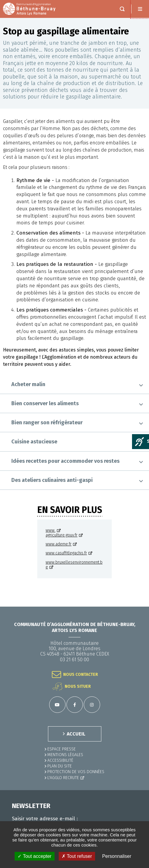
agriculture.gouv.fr (62, 535)
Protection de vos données (76, 772)
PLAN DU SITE (60, 766)
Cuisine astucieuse (34, 442)
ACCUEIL (76, 734)
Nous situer (78, 686)
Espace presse (62, 749)
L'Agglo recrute (63, 778)
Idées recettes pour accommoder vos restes (65, 461)
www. (51, 531)
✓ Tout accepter (34, 856)
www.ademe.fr (59, 544)
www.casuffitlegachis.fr (66, 553)
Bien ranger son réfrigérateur (47, 423)
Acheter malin (28, 384)
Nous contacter (81, 674)
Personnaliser (117, 856)
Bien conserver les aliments (45, 403)
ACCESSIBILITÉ (60, 760)
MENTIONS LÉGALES (65, 755)
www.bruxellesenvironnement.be (74, 565)
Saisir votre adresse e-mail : (45, 819)
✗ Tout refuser (77, 856)
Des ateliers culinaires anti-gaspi (52, 480)
